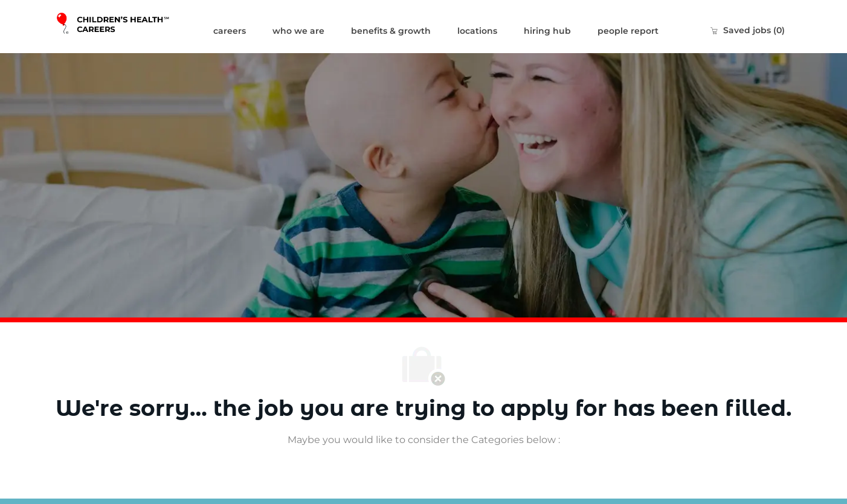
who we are (298, 31)
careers (230, 31)
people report (628, 31)
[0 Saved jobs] (747, 30)
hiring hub (547, 31)
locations (477, 31)
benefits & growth (391, 31)
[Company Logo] (127, 27)
